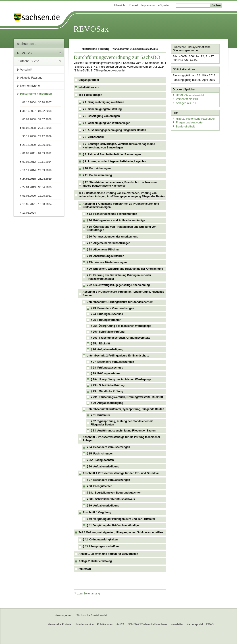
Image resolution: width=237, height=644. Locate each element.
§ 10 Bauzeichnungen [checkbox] (97, 168)
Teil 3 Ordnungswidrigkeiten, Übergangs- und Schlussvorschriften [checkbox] (121, 532)
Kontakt (134, 5)
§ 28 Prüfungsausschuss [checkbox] (107, 368)
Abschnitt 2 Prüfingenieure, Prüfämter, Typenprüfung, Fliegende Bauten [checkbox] (123, 294)
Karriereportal (195, 624)
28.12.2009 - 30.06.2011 (37, 145)
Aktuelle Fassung (31, 78)
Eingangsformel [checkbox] (89, 80)
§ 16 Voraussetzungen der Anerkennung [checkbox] (112, 237)
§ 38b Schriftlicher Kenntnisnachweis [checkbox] (111, 499)
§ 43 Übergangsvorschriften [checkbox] (101, 546)
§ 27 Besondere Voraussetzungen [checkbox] (112, 362)
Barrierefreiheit (183, 126)
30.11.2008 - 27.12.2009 (37, 136)
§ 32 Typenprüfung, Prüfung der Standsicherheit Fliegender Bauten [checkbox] (122, 423)
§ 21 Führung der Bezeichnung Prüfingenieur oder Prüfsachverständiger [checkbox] (119, 277)
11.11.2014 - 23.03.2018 (37, 170)
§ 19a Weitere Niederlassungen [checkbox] (107, 262)
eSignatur (164, 5)
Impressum (148, 5)
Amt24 (120, 624)
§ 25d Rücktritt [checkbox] (100, 344)
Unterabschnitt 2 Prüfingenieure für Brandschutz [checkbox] (118, 356)
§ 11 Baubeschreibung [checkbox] (97, 175)
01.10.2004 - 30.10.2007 (37, 102)
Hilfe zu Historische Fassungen (194, 118)
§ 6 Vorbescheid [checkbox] (93, 137)
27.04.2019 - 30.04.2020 (37, 187)
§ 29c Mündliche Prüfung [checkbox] (107, 391)
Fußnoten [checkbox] (85, 569)
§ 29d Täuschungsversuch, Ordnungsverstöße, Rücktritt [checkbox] (127, 397)
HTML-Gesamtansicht (188, 95)
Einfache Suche (28, 61)
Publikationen (105, 624)
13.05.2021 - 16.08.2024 (37, 204)
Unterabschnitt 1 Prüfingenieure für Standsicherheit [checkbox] (120, 302)
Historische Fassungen (36, 94)
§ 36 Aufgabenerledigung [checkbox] (103, 467)
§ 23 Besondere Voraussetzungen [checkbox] (112, 308)
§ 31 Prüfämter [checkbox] (100, 415)
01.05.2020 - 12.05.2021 (37, 196)
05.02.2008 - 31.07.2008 (37, 119)
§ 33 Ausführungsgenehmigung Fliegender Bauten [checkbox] (123, 431)
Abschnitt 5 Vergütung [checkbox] (97, 512)
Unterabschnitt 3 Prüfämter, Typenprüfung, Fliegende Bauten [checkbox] (125, 409)
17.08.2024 (29, 213)
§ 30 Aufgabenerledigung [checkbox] (107, 403)
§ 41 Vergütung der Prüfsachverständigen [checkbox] (113, 525)
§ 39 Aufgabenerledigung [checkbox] (103, 506)
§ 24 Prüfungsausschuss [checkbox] (107, 314)
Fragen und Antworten (188, 122)
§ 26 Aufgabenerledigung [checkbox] (107, 349)
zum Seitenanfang (87, 593)
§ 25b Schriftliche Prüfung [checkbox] (108, 332)
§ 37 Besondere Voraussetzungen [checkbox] (108, 480)
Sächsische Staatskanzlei (91, 615)
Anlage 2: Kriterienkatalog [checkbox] (95, 561)
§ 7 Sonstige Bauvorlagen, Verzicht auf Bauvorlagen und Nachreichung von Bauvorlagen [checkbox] (119, 146)
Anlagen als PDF (185, 103)
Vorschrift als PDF (185, 99)
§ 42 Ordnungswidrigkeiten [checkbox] (100, 540)
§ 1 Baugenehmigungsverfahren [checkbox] (103, 102)
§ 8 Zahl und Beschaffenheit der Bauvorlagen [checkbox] (112, 154)
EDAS (210, 624)
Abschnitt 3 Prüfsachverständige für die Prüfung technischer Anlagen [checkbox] (121, 439)
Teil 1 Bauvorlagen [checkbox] (90, 95)
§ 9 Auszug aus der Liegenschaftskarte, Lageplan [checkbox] (114, 161)
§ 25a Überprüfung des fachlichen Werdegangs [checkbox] (121, 326)
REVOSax (91, 29)
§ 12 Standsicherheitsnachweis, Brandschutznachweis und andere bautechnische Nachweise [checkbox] (120, 184)
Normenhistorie (30, 86)
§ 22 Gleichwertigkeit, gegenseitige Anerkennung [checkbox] (118, 285)
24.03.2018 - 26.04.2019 (37, 179)
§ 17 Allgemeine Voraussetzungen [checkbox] (108, 243)
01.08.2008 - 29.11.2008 (37, 128)
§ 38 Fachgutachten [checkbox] (99, 486)
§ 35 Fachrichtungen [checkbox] (100, 454)
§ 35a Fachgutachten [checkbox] (100, 460)
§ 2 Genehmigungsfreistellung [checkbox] (102, 109)
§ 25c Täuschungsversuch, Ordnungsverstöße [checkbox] (120, 338)
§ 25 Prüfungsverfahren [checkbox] (106, 320)
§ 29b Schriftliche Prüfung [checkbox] (108, 385)
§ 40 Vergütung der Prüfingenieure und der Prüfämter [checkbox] (121, 519)
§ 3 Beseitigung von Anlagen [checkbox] (101, 116)
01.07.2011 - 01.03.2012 (37, 153)
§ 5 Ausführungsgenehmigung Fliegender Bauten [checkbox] (114, 130)
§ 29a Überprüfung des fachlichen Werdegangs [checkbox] (121, 379)
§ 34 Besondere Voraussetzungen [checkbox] (108, 447)
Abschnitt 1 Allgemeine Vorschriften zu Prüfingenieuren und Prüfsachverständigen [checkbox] (121, 206)
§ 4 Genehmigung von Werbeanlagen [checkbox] (106, 123)
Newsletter (177, 624)
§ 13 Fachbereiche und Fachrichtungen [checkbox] (112, 214)
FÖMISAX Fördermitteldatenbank (147, 624)
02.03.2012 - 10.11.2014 (37, 162)
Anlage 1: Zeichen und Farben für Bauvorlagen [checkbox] (108, 554)
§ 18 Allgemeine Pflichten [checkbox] (103, 250)
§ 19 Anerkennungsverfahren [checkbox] (105, 256)
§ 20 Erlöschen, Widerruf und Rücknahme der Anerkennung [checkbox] (125, 269)
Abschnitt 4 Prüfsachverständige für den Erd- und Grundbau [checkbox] (121, 473)
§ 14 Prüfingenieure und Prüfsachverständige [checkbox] (116, 220)
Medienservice (85, 624)
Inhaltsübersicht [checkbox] (89, 88)
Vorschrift (26, 70)
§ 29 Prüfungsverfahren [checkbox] (106, 373)
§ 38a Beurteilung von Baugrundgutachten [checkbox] (114, 493)
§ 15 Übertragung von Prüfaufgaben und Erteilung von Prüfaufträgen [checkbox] (122, 229)
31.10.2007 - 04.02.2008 (37, 111)
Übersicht (120, 5)
